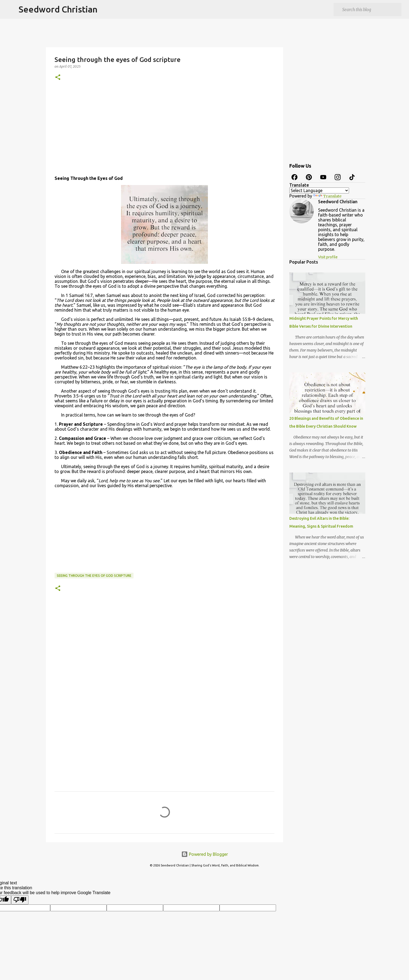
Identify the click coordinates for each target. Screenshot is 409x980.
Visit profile (328, 257)
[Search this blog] (371, 10)
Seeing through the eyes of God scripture (94, 576)
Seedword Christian (58, 9)
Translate (327, 196)
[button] (58, 78)
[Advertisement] (164, 130)
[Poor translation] (20, 900)
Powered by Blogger (205, 854)
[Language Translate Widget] (319, 190)
